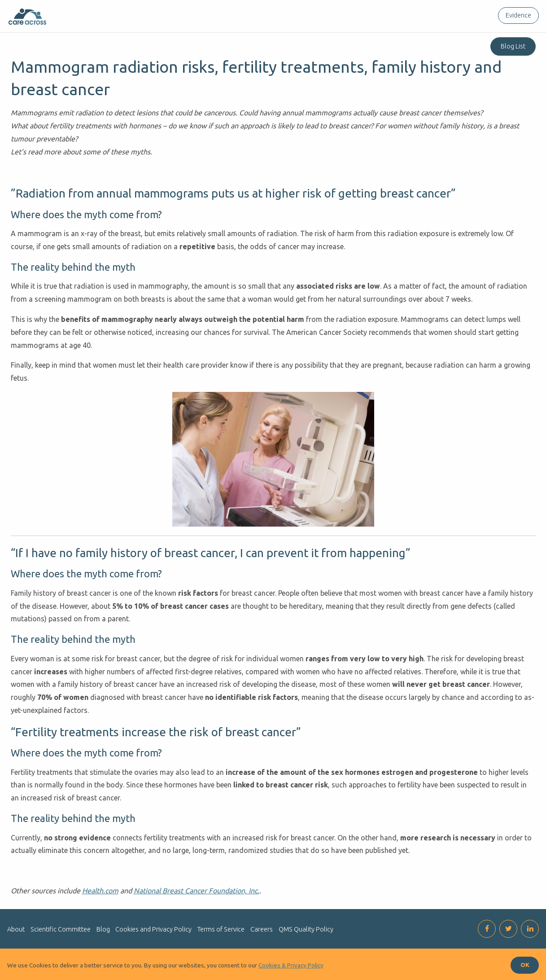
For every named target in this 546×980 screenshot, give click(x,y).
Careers (262, 929)
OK (525, 965)
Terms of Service (221, 929)
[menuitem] (517, 15)
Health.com (100, 891)
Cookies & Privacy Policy (291, 965)
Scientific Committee (61, 929)
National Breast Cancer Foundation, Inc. (197, 891)
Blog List (513, 46)
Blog (103, 929)
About (16, 929)
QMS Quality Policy (306, 929)
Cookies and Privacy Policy (153, 929)
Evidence (518, 15)
